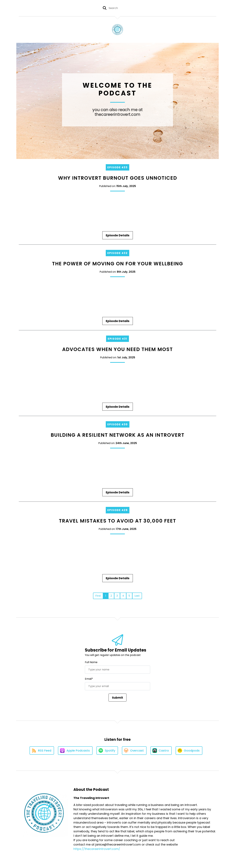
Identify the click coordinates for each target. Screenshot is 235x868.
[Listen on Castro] (161, 751)
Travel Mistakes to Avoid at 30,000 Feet (117, 521)
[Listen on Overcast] (134, 751)
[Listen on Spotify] (107, 750)
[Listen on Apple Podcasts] (75, 751)
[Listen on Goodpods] (189, 751)
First (98, 596)
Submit (117, 698)
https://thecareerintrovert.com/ (97, 849)
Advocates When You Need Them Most (117, 349)
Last (137, 596)
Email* (89, 679)
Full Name (91, 662)
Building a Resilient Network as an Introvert (118, 435)
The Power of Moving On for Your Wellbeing (118, 264)
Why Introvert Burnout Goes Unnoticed (118, 178)
